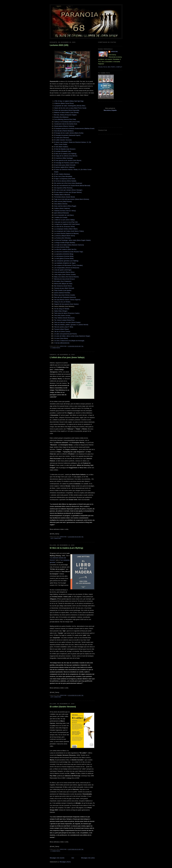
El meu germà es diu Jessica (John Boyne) (68, 160)
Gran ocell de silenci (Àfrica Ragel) (65, 206)
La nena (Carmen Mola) (62, 247)
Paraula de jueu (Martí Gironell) (64, 288)
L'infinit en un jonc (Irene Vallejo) (64, 220)
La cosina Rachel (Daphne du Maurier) (66, 233)
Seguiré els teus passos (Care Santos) (66, 304)
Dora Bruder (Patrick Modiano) (64, 131)
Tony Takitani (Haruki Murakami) (64, 318)
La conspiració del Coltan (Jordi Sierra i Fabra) (69, 231)
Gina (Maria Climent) (61, 204)
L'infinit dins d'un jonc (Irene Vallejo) (67, 357)
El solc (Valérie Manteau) (62, 174)
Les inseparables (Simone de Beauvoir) (67, 268)
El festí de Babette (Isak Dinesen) (65, 149)
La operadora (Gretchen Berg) (64, 254)
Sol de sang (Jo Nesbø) (62, 309)
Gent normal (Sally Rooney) (63, 201)
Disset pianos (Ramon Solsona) (64, 126)
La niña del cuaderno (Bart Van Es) (65, 249)
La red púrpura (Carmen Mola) (64, 256)
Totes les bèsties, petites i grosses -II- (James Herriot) (71, 325)
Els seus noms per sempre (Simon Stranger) (68, 190)
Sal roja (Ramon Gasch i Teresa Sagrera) (67, 300)
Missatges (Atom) (65, 862)
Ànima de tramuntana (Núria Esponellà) (67, 110)
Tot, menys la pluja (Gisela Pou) (64, 320)
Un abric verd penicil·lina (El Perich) (65, 334)
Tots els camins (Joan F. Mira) (64, 327)
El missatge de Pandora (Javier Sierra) (66, 163)
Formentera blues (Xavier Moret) (64, 197)
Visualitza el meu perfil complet (110, 67)
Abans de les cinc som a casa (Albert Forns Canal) (70, 108)
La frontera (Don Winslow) (62, 238)
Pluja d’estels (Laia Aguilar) (63, 290)
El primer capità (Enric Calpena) (64, 167)
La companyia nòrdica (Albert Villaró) (66, 229)
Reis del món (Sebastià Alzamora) (65, 297)
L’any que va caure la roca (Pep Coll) (66, 222)
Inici (73, 858)
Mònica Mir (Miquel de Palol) (63, 284)
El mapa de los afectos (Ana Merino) (66, 156)
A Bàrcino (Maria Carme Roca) (64, 103)
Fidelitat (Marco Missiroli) (62, 195)
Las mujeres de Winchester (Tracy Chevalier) (68, 265)
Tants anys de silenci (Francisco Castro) (67, 313)
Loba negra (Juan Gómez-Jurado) (65, 274)
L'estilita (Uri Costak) (61, 217)
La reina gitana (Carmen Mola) (64, 258)
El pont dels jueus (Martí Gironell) (65, 165)
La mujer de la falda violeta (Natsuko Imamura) (69, 245)
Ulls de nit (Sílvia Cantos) (62, 332)
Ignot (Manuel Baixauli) (61, 213)
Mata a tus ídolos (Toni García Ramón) (66, 277)
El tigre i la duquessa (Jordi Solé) (65, 179)
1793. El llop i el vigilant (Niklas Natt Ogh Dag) (69, 101)
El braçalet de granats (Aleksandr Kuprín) (67, 135)
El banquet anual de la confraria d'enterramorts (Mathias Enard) (74, 128)
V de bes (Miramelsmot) (62, 343)
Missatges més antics (88, 858)
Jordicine (114, 52)
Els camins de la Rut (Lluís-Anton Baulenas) (68, 183)
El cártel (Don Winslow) (62, 138)
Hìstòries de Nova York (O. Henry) (65, 211)
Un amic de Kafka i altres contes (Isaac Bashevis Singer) (72, 336)
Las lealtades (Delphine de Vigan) (65, 263)
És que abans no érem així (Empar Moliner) (68, 192)
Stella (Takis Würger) (61, 311)
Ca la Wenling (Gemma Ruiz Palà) (65, 119)
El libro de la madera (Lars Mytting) (65, 154)
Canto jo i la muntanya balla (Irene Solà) (67, 122)
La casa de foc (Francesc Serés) (64, 227)
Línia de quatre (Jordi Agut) (63, 270)
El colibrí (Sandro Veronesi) (63, 140)
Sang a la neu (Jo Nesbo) (62, 302)
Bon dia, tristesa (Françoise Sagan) (65, 115)
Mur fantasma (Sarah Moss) (63, 286)
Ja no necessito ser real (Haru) (64, 215)
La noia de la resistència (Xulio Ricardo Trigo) (69, 252)
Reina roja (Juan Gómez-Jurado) (65, 295)
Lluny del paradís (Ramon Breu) (64, 272)
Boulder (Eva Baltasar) (61, 117)
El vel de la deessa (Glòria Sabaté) (65, 181)
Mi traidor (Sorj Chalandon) (63, 281)
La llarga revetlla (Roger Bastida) (65, 243)
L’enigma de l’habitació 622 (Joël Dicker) (67, 224)
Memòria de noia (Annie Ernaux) (64, 279)
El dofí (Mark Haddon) (61, 147)
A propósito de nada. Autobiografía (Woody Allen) (70, 106)
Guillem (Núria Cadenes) (62, 208)
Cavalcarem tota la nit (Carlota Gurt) (66, 124)
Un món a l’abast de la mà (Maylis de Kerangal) (69, 341)
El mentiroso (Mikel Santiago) (64, 158)
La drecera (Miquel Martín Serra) (65, 236)
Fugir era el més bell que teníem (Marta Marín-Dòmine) (72, 199)
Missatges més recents (57, 858)
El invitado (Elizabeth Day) (63, 151)
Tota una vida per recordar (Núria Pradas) (67, 322)
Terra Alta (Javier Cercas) (62, 315)
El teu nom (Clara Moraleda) (63, 176)
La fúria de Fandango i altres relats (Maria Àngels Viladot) (72, 240)
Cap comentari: (56, 538)
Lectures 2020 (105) (59, 45)
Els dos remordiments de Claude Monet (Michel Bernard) (72, 186)
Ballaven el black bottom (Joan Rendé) (66, 112)
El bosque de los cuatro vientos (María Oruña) (69, 133)
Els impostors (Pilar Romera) (63, 188)
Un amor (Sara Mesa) (61, 338)
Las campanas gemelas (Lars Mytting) (66, 261)
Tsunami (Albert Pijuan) (62, 329)
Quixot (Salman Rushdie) (62, 293)
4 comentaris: (56, 348)
